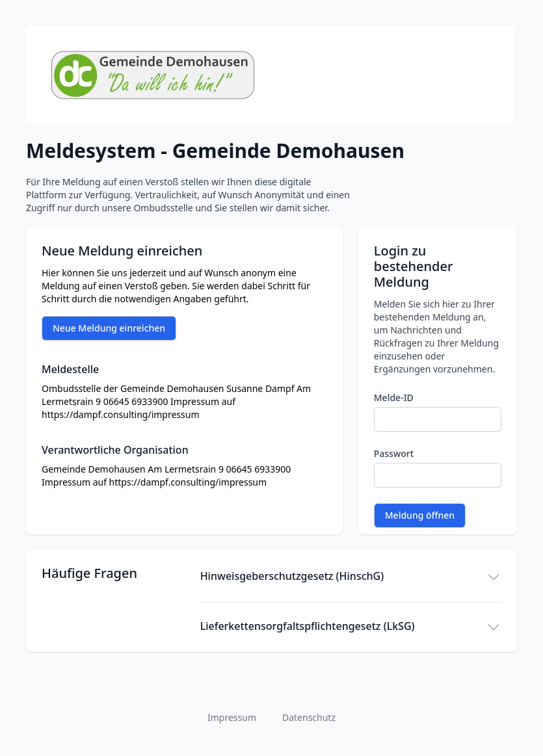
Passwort (394, 453)
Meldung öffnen (420, 515)
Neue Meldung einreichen (109, 328)
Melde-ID (394, 398)
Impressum (232, 717)
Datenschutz (309, 717)
